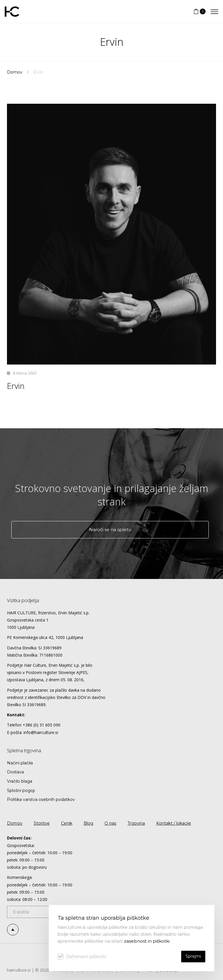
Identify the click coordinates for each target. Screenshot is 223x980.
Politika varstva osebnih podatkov (41, 799)
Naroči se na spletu (110, 530)
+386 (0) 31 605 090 (42, 725)
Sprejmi (193, 956)
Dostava (15, 772)
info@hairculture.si (41, 732)
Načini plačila (20, 763)
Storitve (42, 823)
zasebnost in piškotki (147, 941)
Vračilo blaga (20, 781)
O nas (110, 823)
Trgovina (136, 823)
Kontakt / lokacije (174, 823)
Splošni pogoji (21, 790)
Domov (15, 72)
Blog (88, 823)
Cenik (67, 823)
